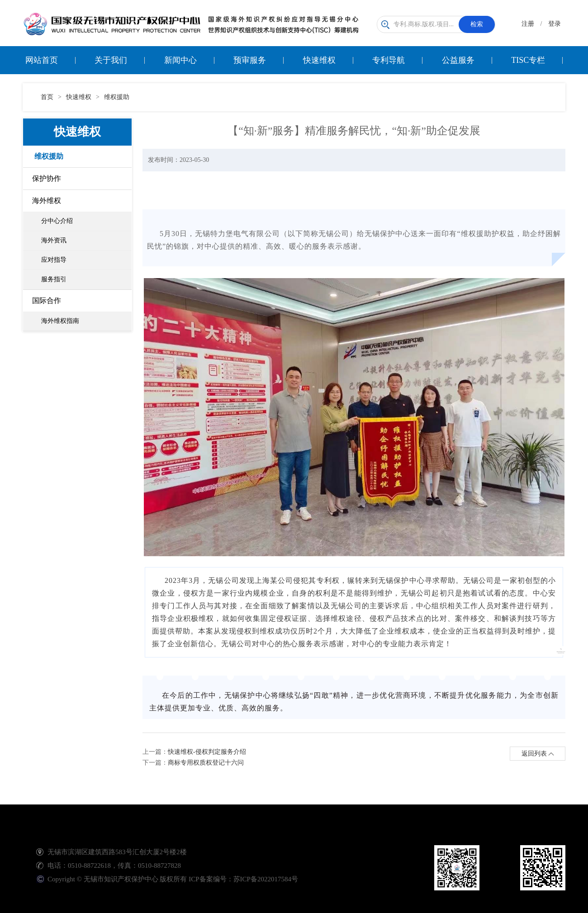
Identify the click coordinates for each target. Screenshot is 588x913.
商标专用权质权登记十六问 (206, 763)
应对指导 (54, 260)
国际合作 (47, 300)
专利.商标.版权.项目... (438, 24)
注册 (528, 24)
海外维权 (47, 201)
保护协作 (47, 178)
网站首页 (42, 60)
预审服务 (250, 60)
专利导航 (389, 60)
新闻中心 (180, 60)
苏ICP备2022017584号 (266, 879)
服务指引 (54, 279)
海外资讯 (54, 240)
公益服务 (458, 60)
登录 (555, 24)
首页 (47, 97)
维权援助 (117, 97)
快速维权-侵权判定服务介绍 (207, 752)
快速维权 (319, 60)
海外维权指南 (60, 321)
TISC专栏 (528, 60)
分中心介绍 (57, 221)
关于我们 (111, 60)
